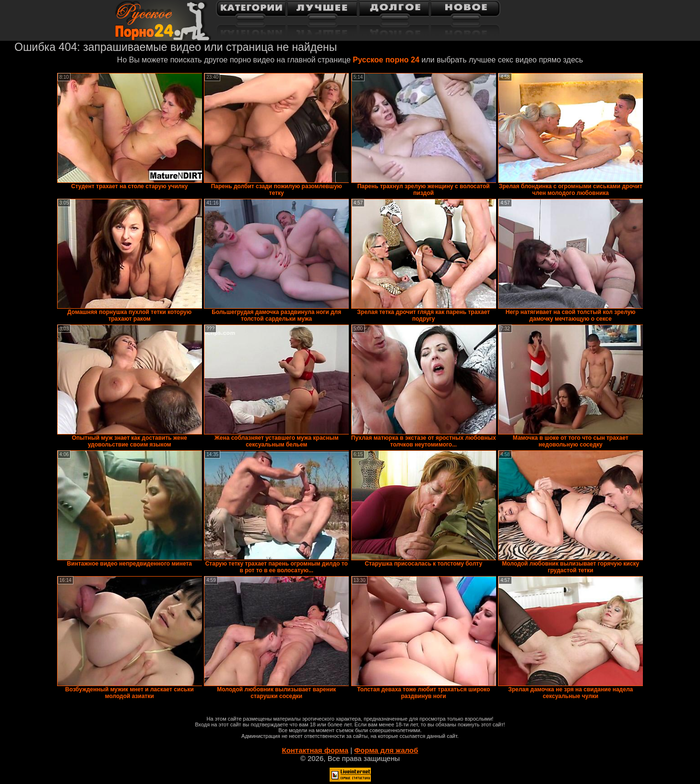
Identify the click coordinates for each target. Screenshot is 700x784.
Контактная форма (315, 750)
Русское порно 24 (386, 60)
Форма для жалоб (386, 750)
